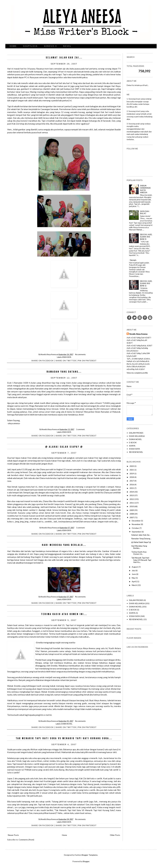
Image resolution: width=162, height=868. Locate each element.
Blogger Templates (90, 855)
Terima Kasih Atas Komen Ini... (64, 614)
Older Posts (115, 835)
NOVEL (67, 46)
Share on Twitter (66, 361)
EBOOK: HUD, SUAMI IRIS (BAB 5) (146, 237)
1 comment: (81, 429)
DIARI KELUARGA (137, 436)
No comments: (81, 354)
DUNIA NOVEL (67, 724)
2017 (132, 481)
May (133, 578)
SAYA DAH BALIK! (145, 212)
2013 (132, 495)
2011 (132, 503)
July (133, 570)
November (136, 524)
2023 (132, 466)
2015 (132, 488)
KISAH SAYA (67, 357)
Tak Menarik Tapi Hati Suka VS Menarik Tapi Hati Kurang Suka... (64, 738)
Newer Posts (13, 835)
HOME (13, 46)
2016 (132, 484)
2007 (132, 517)
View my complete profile (137, 373)
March (134, 585)
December (136, 521)
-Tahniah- (133, 260)
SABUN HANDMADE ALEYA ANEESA (145, 189)
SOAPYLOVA (30, 46)
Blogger (86, 861)
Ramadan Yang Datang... (64, 372)
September (136, 532)
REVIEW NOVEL (136, 452)
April (134, 581)
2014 (132, 492)
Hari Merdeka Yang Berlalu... (64, 545)
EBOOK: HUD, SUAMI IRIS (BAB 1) (146, 283)
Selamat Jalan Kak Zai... (64, 57)
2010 (132, 506)
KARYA (132, 446)
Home (64, 835)
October (135, 528)
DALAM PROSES (136, 433)
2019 (132, 473)
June (134, 574)
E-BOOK (133, 442)
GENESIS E (51, 46)
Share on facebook (43, 361)
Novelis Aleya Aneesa (138, 334)
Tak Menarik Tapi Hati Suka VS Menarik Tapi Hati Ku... (141, 560)
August (135, 567)
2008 (132, 514)
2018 (132, 477)
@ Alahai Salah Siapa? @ (64, 447)
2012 (132, 499)
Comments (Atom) (26, 840)
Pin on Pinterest (87, 361)
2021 (132, 470)
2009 (132, 510)
